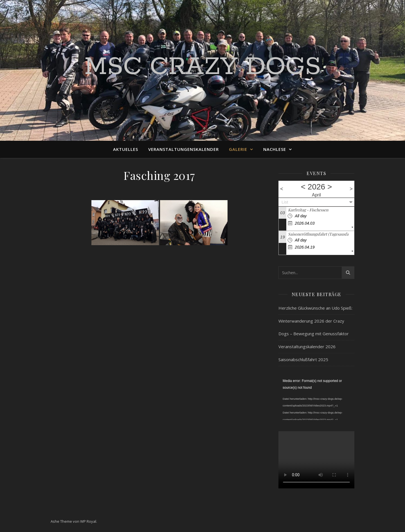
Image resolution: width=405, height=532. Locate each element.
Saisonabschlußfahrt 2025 (303, 359)
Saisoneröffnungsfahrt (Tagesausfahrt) (321, 234)
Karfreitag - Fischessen (308, 210)
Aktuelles (126, 149)
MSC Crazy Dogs (203, 67)
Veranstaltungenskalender (184, 149)
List (285, 202)
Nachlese (275, 149)
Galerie (238, 149)
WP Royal (88, 521)
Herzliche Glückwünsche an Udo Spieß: (315, 308)
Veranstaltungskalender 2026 (307, 347)
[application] (316, 399)
